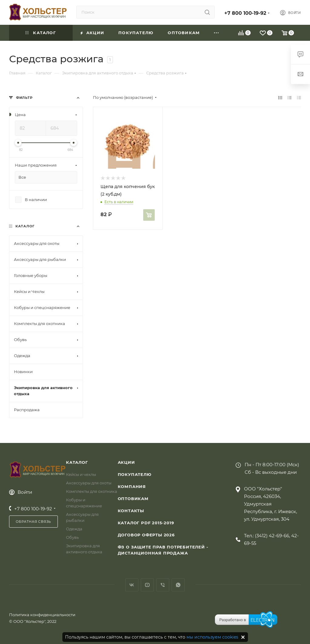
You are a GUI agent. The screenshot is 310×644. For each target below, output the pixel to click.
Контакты (131, 511)
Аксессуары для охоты (89, 483)
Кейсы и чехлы (81, 474)
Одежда (74, 529)
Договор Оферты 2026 (146, 535)
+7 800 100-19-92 (245, 13)
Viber (163, 585)
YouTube (147, 585)
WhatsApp (178, 585)
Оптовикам (133, 499)
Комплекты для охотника (92, 491)
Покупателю (135, 474)
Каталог (77, 462)
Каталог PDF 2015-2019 (146, 523)
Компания (132, 486)
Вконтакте (132, 585)
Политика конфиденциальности (42, 615)
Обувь (72, 537)
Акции (126, 462)
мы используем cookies (212, 637)
